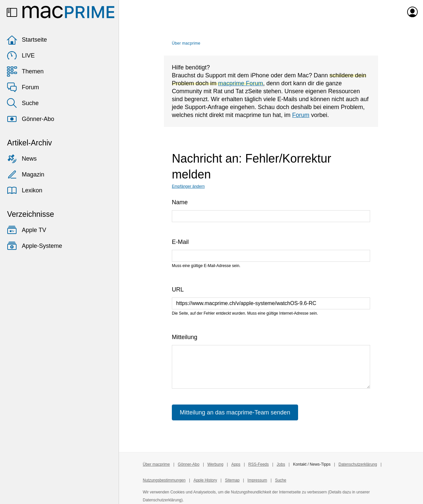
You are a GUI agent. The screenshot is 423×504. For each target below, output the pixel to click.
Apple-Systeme (34, 246)
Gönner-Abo (30, 119)
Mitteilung (185, 337)
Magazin (25, 174)
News (22, 159)
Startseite (27, 40)
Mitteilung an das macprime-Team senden (235, 412)
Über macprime (186, 43)
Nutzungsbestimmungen (164, 480)
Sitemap (232, 480)
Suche (23, 103)
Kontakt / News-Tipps (312, 464)
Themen (25, 71)
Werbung (215, 464)
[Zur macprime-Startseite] (68, 12)
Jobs (281, 464)
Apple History (205, 480)
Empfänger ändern (188, 186)
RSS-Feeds (258, 464)
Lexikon (24, 190)
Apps (236, 464)
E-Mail (180, 242)
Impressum (257, 480)
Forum (23, 87)
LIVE (21, 56)
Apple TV (26, 230)
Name (180, 202)
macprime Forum (241, 83)
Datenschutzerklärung (358, 464)
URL (178, 290)
